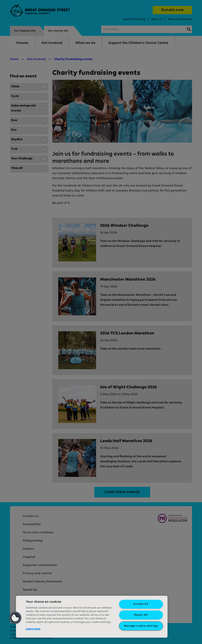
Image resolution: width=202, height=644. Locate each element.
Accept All (141, 604)
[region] (92, 617)
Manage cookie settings (141, 626)
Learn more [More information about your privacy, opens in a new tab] (33, 629)
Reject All (141, 615)
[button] (15, 618)
